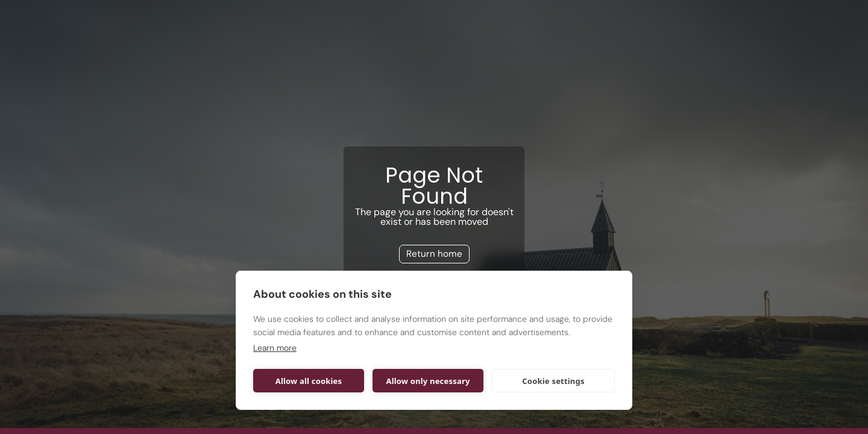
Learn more (275, 348)
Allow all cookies (309, 381)
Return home (434, 254)
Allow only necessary (428, 381)
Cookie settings (553, 381)
